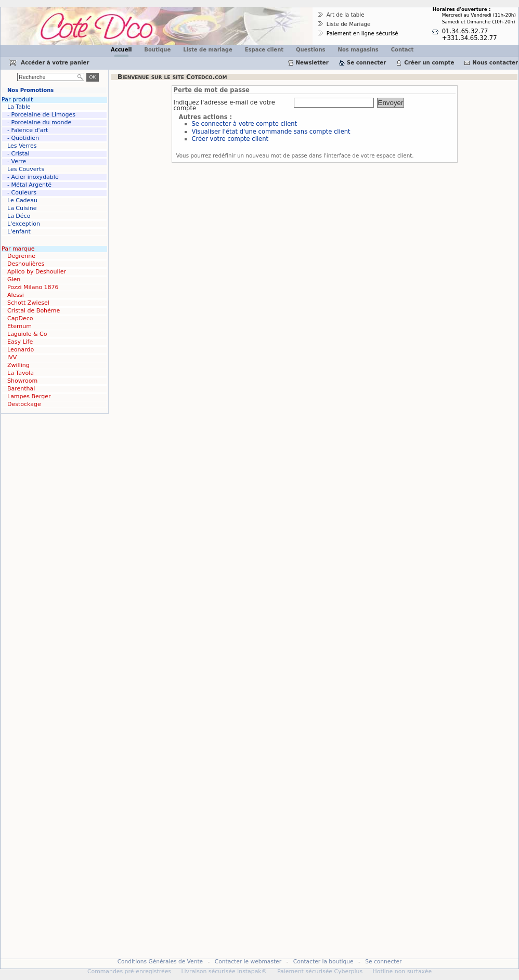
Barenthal (21, 389)
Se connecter (366, 62)
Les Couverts (26, 169)
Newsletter (312, 62)
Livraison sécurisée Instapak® (224, 971)
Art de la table (346, 15)
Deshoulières (26, 264)
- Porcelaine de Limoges (41, 115)
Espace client (264, 50)
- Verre (17, 161)
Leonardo (21, 350)
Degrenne (21, 256)
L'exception (24, 224)
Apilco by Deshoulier (37, 272)
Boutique (157, 50)
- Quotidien (23, 138)
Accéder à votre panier (55, 62)
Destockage (24, 404)
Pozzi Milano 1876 (33, 287)
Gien (14, 279)
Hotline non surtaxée (403, 971)
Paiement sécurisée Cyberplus (320, 971)
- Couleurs (22, 193)
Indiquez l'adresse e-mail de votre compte (224, 106)
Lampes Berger (29, 396)
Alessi (16, 295)
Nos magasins (358, 50)
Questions (311, 50)
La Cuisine (22, 208)
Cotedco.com (22, 11)
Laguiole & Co (27, 334)
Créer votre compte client (230, 139)
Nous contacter (495, 62)
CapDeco (20, 318)
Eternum (20, 326)
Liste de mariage (207, 50)
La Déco (19, 216)
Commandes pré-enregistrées (129, 971)
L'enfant (19, 232)
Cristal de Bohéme (34, 311)
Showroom (22, 381)
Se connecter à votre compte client (245, 124)
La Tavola (21, 373)
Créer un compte (429, 62)
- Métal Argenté (29, 185)
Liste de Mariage (349, 24)
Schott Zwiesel (28, 303)
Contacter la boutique (323, 962)
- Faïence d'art (28, 130)
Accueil (121, 50)
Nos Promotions (30, 90)
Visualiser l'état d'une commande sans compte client (271, 132)
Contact (403, 50)
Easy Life (20, 342)
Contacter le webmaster (248, 962)
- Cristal (18, 154)
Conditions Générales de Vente (160, 962)
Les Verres (22, 146)
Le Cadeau (22, 200)
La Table (19, 107)
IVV (12, 357)
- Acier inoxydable (33, 177)
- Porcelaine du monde (39, 122)
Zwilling (18, 365)
